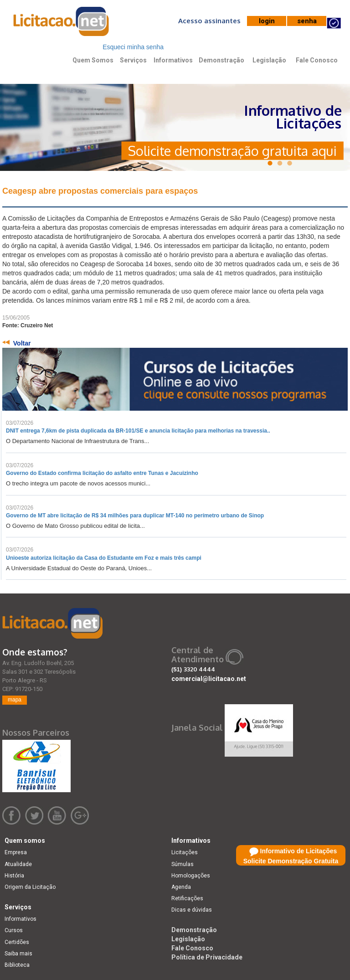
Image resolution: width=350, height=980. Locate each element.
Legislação (269, 60)
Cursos (14, 930)
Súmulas (183, 864)
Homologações (191, 876)
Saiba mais (18, 954)
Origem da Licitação (30, 887)
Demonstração (221, 60)
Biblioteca (17, 965)
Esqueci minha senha (133, 47)
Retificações (187, 898)
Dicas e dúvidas (192, 910)
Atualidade (18, 864)
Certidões (17, 942)
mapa (15, 700)
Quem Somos (93, 60)
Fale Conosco (317, 60)
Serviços (133, 60)
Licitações (185, 852)
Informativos (173, 60)
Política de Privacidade (207, 957)
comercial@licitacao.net (209, 679)
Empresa (16, 852)
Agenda (181, 887)
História (14, 876)
